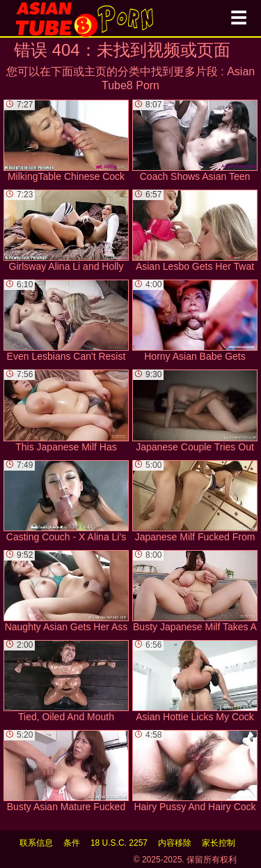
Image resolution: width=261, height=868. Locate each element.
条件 (72, 843)
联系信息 (36, 843)
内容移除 (175, 843)
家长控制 (219, 843)
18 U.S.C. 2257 (119, 843)
